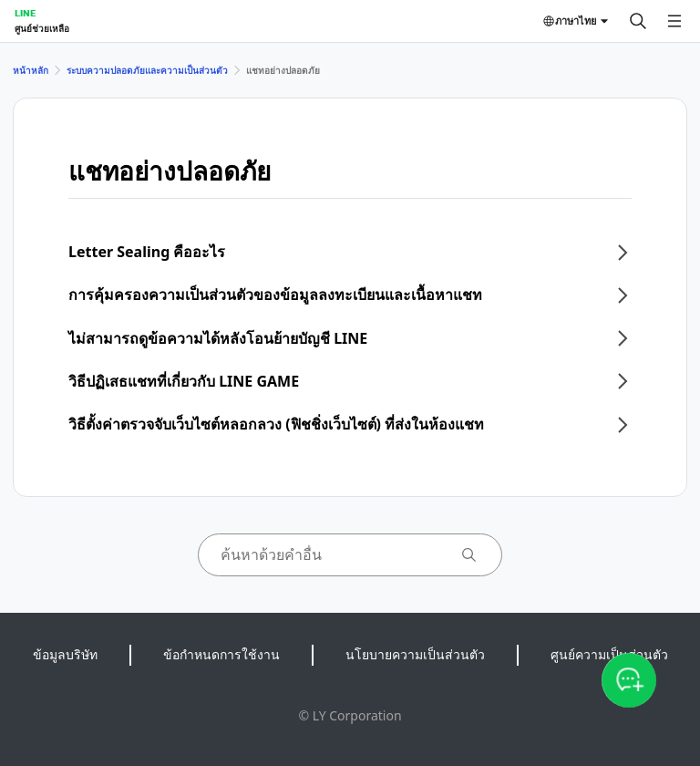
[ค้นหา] (638, 21)
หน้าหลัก (31, 70)
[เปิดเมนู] (674, 21)
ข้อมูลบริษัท (65, 654)
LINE (25, 13)
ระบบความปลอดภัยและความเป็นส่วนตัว (147, 70)
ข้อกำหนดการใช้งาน (221, 654)
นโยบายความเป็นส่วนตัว (415, 654)
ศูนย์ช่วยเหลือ (42, 28)
